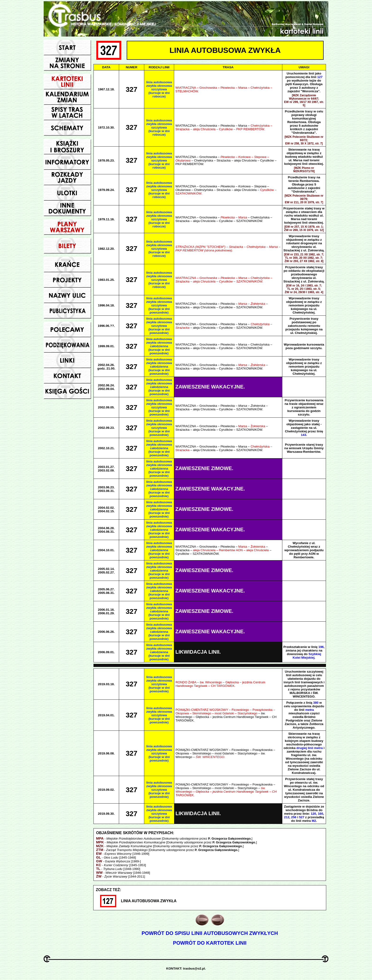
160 (321, 814)
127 (320, 77)
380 (316, 703)
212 (287, 817)
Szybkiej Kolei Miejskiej (307, 656)
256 (294, 817)
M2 (314, 821)
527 (302, 817)
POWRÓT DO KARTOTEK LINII (210, 943)
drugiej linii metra (309, 748)
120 (313, 814)
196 (321, 647)
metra (310, 710)
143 (303, 435)
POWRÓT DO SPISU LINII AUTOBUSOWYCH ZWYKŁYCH (210, 933)
